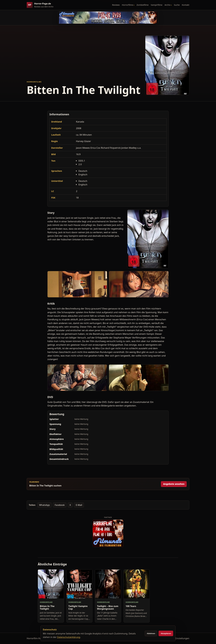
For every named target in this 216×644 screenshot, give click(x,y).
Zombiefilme (143, 5)
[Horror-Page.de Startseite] (41, 5)
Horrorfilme (127, 5)
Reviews (116, 5)
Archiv (168, 5)
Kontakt (186, 5)
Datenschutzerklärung (69, 637)
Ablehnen (151, 633)
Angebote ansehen (174, 484)
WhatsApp (44, 505)
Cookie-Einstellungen (178, 638)
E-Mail (79, 505)
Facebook (60, 505)
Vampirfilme (156, 5)
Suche (177, 5)
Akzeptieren (166, 633)
